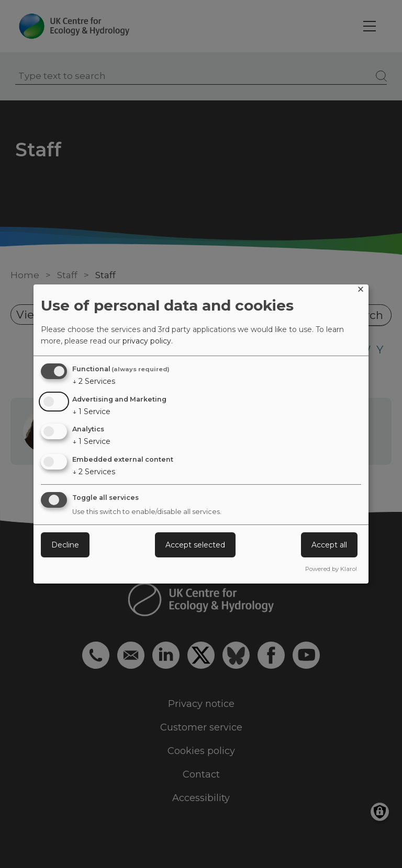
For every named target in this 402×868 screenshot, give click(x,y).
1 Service (91, 412)
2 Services (94, 381)
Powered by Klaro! (331, 569)
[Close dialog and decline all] (361, 291)
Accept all (329, 545)
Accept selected (195, 545)
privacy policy (147, 341)
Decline (65, 545)
